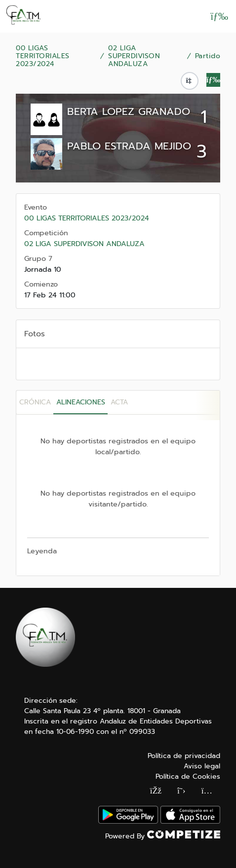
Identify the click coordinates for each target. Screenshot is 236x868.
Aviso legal (202, 766)
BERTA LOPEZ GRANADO (129, 111)
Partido (208, 56)
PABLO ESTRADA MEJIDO (129, 146)
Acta (119, 402)
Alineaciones (81, 402)
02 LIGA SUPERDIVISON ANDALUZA (134, 56)
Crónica (35, 402)
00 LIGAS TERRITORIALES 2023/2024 (43, 56)
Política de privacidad (184, 756)
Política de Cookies (188, 777)
